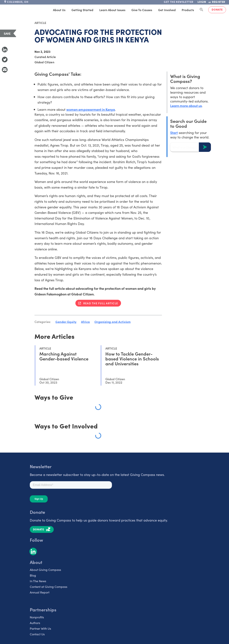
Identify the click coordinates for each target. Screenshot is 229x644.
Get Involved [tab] (167, 10)
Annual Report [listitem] (40, 592)
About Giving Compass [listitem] (45, 570)
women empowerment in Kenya (91, 109)
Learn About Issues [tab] (112, 10)
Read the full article (101, 303)
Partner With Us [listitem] (40, 628)
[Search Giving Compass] (201, 10)
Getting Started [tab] (82, 10)
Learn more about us (186, 106)
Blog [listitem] (33, 575)
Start (174, 133)
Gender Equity (66, 322)
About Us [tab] (59, 10)
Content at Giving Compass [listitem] (49, 587)
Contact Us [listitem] (37, 634)
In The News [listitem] (38, 581)
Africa (85, 322)
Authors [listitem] (35, 623)
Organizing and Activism (113, 322)
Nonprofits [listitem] (37, 617)
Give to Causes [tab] (142, 10)
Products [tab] (188, 10)
